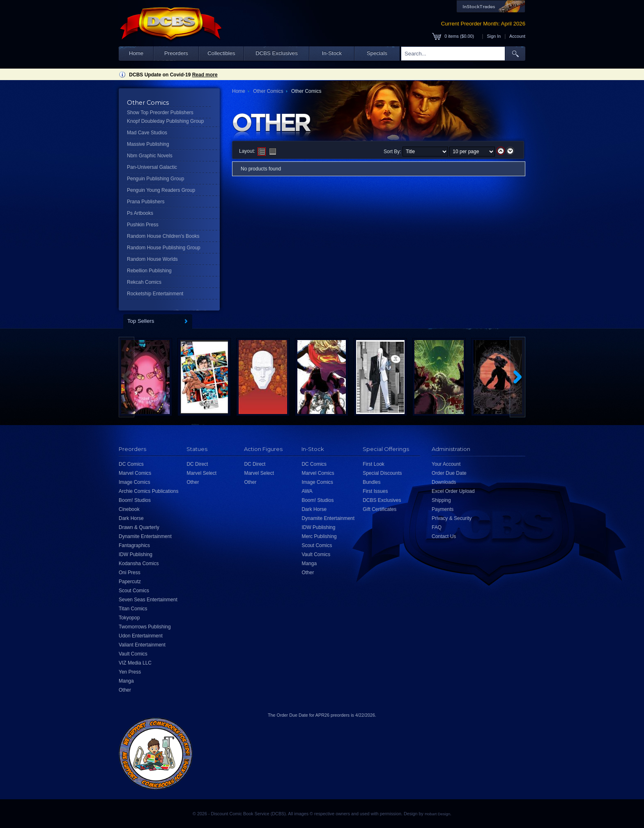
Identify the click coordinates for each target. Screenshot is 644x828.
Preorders (176, 53)
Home (136, 53)
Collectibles (221, 53)
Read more (205, 75)
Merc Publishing (319, 536)
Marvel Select (201, 473)
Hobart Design (437, 814)
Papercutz (130, 582)
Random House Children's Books (163, 236)
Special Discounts (382, 473)
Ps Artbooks (140, 213)
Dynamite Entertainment (145, 536)
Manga (126, 681)
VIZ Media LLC (135, 663)
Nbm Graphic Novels (150, 156)
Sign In (494, 36)
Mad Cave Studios (147, 133)
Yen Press (130, 672)
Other (125, 690)
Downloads (444, 482)
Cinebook (129, 509)
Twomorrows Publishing (145, 627)
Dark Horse (131, 518)
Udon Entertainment (141, 636)
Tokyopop (129, 618)
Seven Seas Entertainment (148, 600)
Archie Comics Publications (148, 491)
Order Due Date (449, 473)
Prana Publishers (146, 202)
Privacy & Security (452, 518)
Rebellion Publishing (149, 271)
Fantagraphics (134, 545)
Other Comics (268, 91)
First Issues (375, 491)
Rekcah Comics (144, 282)
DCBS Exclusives (277, 53)
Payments (443, 509)
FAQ (437, 527)
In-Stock (332, 53)
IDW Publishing (136, 554)
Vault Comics (133, 654)
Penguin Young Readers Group (161, 190)
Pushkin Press (143, 225)
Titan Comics (133, 609)
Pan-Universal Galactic (152, 167)
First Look (374, 464)
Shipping (441, 500)
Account (517, 36)
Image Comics (135, 482)
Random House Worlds (152, 259)
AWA (307, 491)
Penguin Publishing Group (155, 179)
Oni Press (130, 573)
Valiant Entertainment (142, 645)
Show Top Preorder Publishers (160, 113)
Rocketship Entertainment (155, 294)
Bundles (371, 482)
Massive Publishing (148, 144)
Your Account (446, 464)
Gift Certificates (379, 509)
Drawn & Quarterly (139, 527)
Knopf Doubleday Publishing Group (165, 121)
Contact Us (444, 536)
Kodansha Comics (139, 563)
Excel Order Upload (453, 491)
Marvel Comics (135, 473)
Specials (377, 53)
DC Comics (131, 464)
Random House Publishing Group (164, 248)
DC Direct (197, 464)
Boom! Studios (135, 500)
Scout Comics (134, 591)
